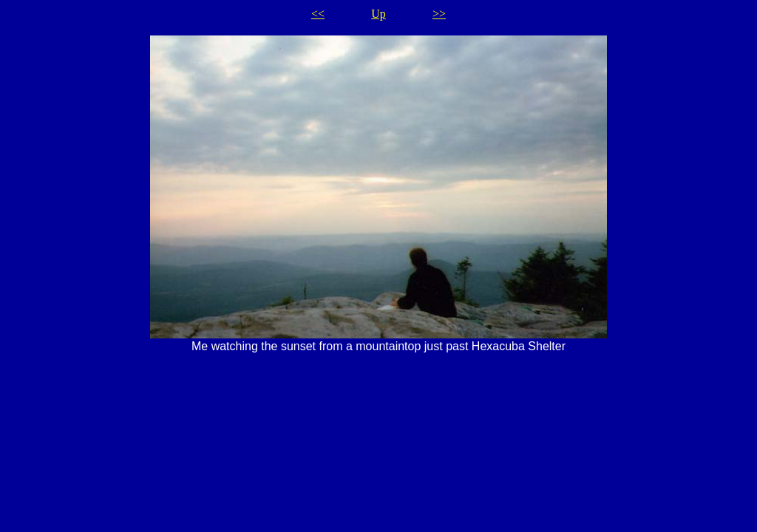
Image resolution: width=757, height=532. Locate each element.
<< (318, 14)
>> (439, 14)
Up (378, 14)
